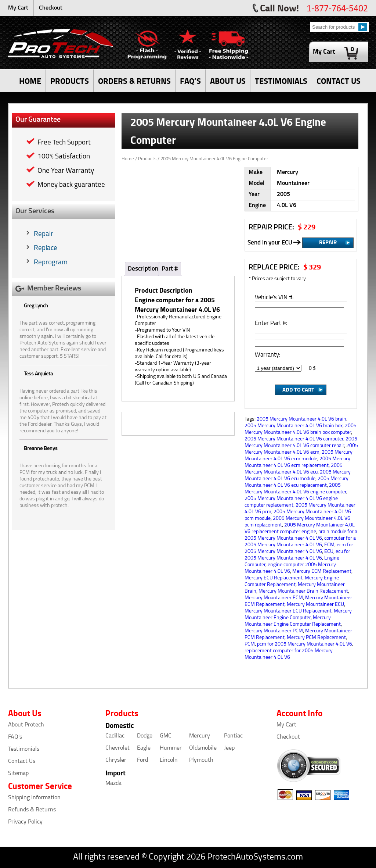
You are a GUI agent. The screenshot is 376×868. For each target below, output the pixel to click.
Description (143, 269)
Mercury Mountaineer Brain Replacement (303, 591)
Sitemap (18, 774)
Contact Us (22, 761)
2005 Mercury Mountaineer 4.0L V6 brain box (294, 426)
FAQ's (15, 737)
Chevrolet (117, 748)
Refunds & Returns (32, 810)
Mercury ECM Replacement (322, 571)
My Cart (18, 8)
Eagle (144, 748)
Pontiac (233, 736)
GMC (166, 736)
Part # (170, 269)
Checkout (51, 8)
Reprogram (51, 263)
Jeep (229, 748)
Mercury (200, 736)
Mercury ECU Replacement (274, 578)
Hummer (171, 748)
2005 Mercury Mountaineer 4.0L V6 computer (294, 439)
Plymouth (201, 760)
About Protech (26, 725)
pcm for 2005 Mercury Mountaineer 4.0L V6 (305, 644)
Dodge (145, 736)
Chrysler (116, 760)
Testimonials (24, 749)
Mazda (113, 783)
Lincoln (169, 760)
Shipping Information (34, 798)
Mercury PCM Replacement (316, 638)
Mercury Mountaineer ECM (274, 598)
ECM (329, 545)
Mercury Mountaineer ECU (315, 605)
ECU (329, 552)
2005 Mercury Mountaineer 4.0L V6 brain (301, 419)
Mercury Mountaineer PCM (274, 631)
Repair (44, 234)
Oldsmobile (203, 748)
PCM (250, 644)
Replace (46, 248)
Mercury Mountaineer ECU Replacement (288, 611)
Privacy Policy (25, 822)
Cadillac (115, 736)
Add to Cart (298, 389)
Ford (142, 760)
